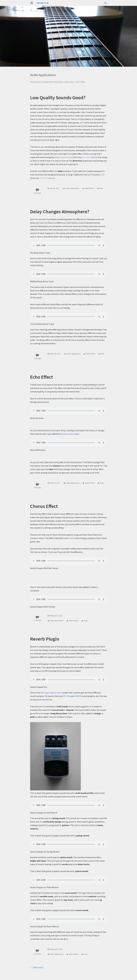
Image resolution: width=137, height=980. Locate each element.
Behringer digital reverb (51, 693)
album (89, 157)
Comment (37, 193)
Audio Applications (72, 188)
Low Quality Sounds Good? (58, 98)
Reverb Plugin (45, 639)
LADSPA (78, 696)
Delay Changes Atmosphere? (60, 212)
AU (68, 696)
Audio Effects (89, 188)
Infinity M (43, 3)
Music (101, 188)
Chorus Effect (44, 506)
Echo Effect (41, 377)
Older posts (37, 967)
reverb (72, 538)
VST (64, 696)
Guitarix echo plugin (70, 434)
